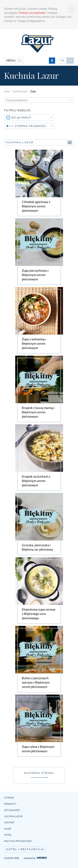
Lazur (7, 91)
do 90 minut (32, 118)
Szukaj (70, 100)
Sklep (8, 829)
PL (63, 60)
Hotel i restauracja (25, 849)
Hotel (8, 835)
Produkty (10, 804)
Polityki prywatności (32, 13)
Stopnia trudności (33, 126)
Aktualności (12, 810)
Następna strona (39, 773)
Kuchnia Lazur (20, 91)
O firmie (9, 798)
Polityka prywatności (18, 841)
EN (70, 60)
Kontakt (9, 823)
